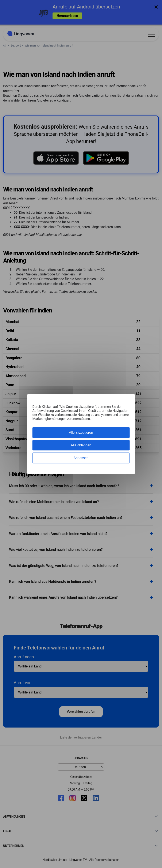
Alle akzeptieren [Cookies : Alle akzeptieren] (81, 433)
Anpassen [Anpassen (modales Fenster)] (81, 458)
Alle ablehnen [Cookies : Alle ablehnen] (81, 445)
